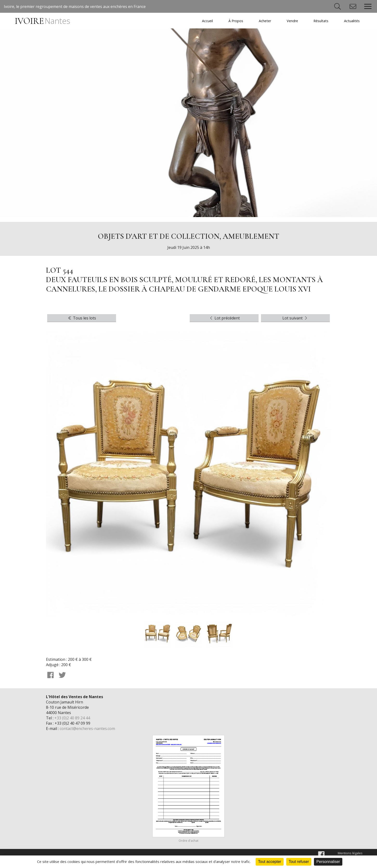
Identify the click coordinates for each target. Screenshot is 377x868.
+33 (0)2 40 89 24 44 (72, 718)
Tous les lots (82, 318)
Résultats (321, 21)
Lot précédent (224, 318)
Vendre (292, 21)
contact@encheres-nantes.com (87, 729)
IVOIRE (42, 21)
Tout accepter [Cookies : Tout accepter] (270, 862)
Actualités (352, 21)
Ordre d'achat (188, 841)
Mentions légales (350, 853)
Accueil (207, 21)
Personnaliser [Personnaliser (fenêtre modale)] (328, 862)
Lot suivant (295, 318)
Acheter (265, 21)
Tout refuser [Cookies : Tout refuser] (299, 862)
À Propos (236, 21)
